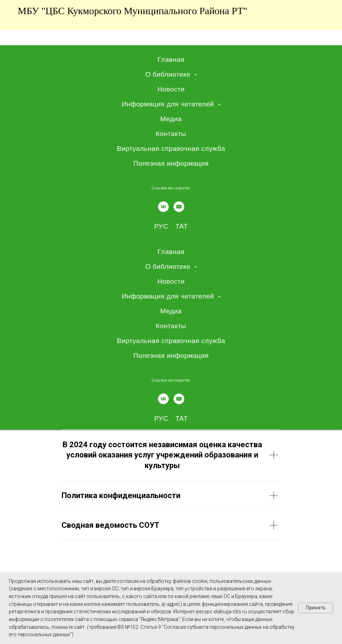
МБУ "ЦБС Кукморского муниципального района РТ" (132, 11)
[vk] (163, 207)
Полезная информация (171, 163)
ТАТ (182, 226)
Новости (171, 89)
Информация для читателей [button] (169, 104)
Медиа (171, 119)
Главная (171, 60)
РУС (161, 226)
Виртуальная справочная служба (171, 149)
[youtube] (179, 207)
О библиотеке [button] (169, 74)
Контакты (171, 134)
